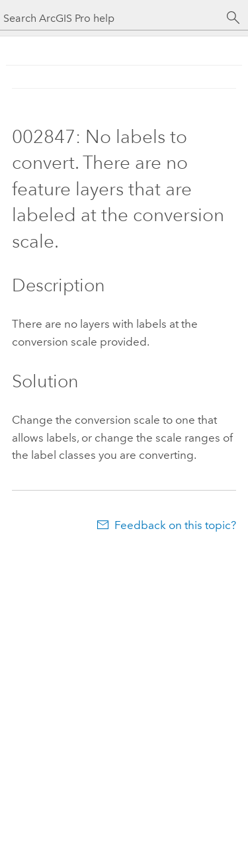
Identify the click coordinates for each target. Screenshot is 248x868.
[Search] (233, 18)
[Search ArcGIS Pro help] (111, 18)
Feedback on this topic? (175, 525)
